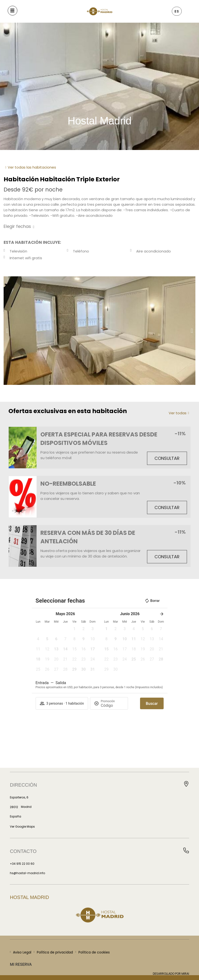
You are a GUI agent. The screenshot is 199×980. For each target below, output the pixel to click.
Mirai (185, 974)
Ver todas (178, 413)
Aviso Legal (22, 952)
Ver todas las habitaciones (32, 167)
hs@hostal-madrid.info (27, 873)
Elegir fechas (17, 226)
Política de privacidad (55, 952)
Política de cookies (94, 952)
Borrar (152, 601)
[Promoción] (112, 705)
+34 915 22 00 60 (22, 864)
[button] (7, 331)
